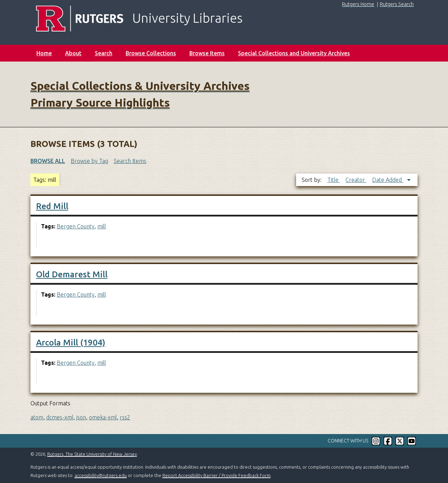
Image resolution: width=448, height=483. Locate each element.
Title (334, 180)
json (81, 417)
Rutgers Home (358, 4)
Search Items (130, 161)
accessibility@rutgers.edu (101, 475)
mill (102, 226)
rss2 (125, 417)
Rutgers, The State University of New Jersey (92, 454)
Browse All (48, 161)
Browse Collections (151, 53)
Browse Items (207, 53)
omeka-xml (103, 417)
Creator (356, 180)
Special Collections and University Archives (294, 53)
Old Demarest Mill (72, 274)
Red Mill (52, 206)
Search (104, 53)
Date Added (388, 180)
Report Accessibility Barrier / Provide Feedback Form (216, 475)
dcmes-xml (60, 417)
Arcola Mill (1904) (71, 343)
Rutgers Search (397, 4)
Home (44, 53)
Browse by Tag (89, 161)
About (73, 53)
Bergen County (76, 226)
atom (37, 417)
